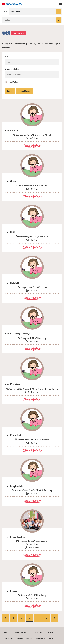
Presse (7, 632)
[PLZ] (32, 62)
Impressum (20, 632)
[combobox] (36, 11)
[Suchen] (29, 20)
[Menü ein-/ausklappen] (61, 4)
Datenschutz (37, 632)
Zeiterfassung (25, 639)
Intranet (8, 639)
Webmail (41, 639)
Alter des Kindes (12, 69)
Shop (50, 632)
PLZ (6, 56)
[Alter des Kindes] (32, 75)
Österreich (19, 33)
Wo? (6, 11)
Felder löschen (25, 91)
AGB (51, 639)
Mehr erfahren (32, 146)
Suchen (10, 91)
